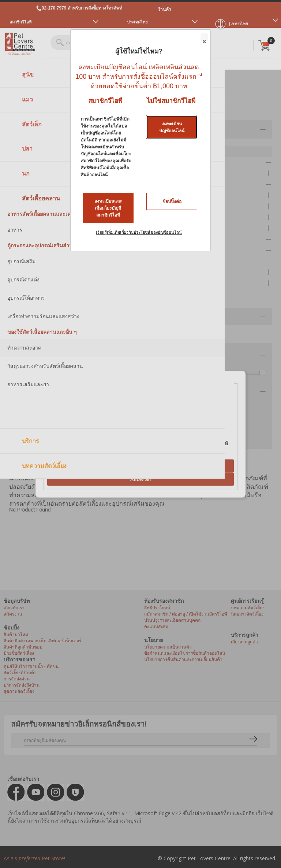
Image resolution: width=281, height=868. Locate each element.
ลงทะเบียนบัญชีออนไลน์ (172, 127)
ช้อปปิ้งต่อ (172, 202)
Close (204, 37)
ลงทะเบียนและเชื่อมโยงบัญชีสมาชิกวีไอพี (108, 208)
